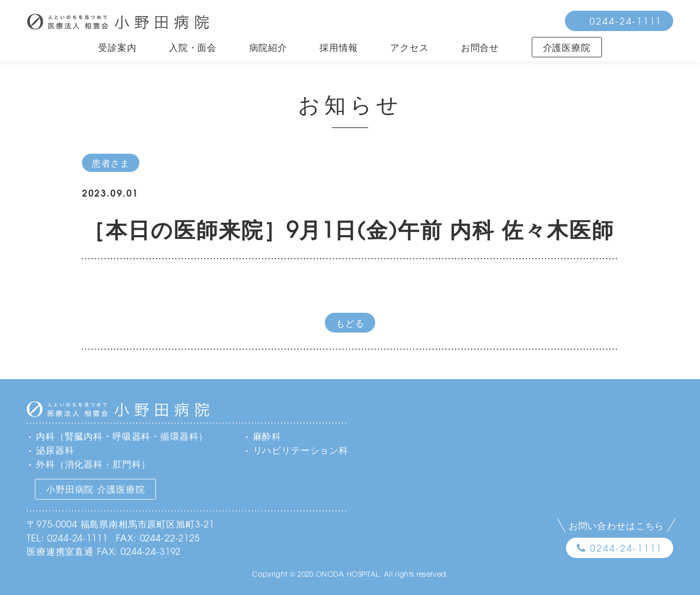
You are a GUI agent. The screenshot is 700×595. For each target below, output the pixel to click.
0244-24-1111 (626, 21)
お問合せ (480, 47)
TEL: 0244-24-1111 (67, 537)
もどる (350, 323)
